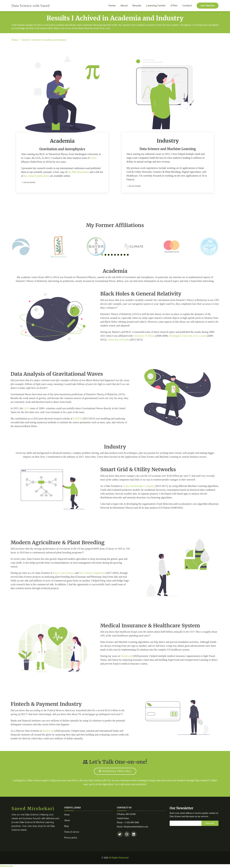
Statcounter (7, 866)
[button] (102, 268)
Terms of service (72, 832)
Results (137, 6)
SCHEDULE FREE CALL (115, 771)
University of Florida (131, 340)
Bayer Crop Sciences (51, 573)
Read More (28, 182)
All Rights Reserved (119, 858)
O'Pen (174, 6)
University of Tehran (157, 336)
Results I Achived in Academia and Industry (44, 40)
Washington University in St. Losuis (201, 336)
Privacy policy (71, 838)
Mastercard (139, 656)
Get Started (208, 6)
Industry (168, 141)
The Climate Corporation (79, 573)
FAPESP (64, 419)
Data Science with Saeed (31, 6)
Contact (187, 6)
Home (112, 6)
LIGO (93, 158)
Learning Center (156, 6)
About (124, 6)
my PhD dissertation (79, 172)
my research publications (37, 176)
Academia (62, 141)
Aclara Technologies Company (152, 486)
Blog (66, 826)
